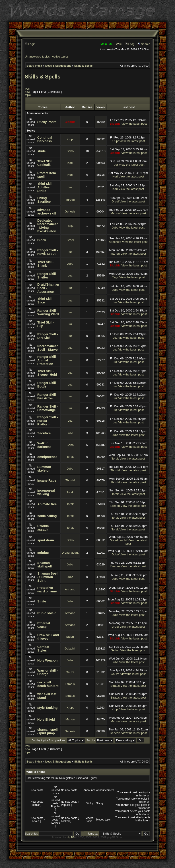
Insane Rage (47, 480)
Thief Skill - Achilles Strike (46, 187)
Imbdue (43, 553)
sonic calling (47, 516)
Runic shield (47, 613)
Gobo (70, 151)
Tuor (115, 165)
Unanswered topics (37, 57)
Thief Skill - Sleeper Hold (47, 373)
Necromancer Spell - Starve (47, 348)
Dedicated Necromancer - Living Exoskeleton (47, 226)
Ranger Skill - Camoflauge (47, 408)
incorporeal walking (46, 492)
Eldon (70, 637)
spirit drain (45, 540)
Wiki (119, 44)
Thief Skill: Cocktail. (45, 163)
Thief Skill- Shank (45, 264)
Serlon (115, 650)
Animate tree (47, 504)
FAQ (130, 44)
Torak (70, 457)
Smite (42, 601)
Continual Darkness (45, 139)
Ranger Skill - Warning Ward (48, 312)
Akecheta (115, 242)
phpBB (71, 837)
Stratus (70, 684)
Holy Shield (46, 720)
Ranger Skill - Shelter (47, 276)
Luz (70, 187)
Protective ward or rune (47, 590)
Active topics (60, 57)
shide (41, 151)
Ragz (70, 226)
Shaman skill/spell (44, 565)
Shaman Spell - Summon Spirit (48, 577)
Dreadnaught (118, 540)
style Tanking (47, 708)
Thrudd (70, 200)
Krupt (70, 139)
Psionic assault (43, 528)
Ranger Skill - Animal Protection (47, 360)
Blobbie (70, 122)
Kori (70, 163)
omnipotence (47, 457)
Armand (70, 589)
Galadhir (70, 648)
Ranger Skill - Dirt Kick (47, 336)
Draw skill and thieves (48, 637)
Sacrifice (44, 433)
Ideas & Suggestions (58, 66)
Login (30, 44)
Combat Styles (43, 649)
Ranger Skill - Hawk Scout (47, 252)
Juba (115, 228)
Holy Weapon (47, 660)
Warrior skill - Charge (47, 672)
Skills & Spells (83, 66)
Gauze (70, 672)
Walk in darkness (44, 445)
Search (144, 44)
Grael (115, 201)
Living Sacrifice (44, 200)
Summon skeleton (44, 469)
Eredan (115, 506)
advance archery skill (47, 212)
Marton (115, 213)
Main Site (107, 44)
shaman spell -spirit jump (47, 731)
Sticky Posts (47, 122)
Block (42, 240)
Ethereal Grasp (44, 625)
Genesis (70, 211)
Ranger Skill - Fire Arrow (47, 396)
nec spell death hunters (48, 684)
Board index (34, 66)
